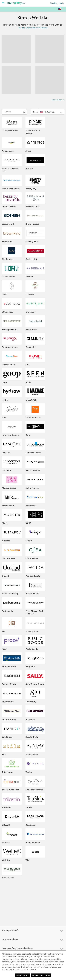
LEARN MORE (22, 975)
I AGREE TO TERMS (41, 975)
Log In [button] (61, 3)
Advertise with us (58, 100)
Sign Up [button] (53, 3)
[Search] (14, 112)
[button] (61, 9)
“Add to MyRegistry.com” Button (33, 28)
